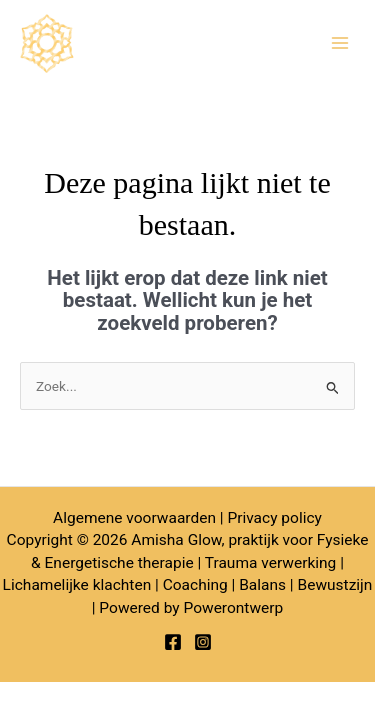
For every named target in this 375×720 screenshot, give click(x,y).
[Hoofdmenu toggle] (340, 43)
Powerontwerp (233, 608)
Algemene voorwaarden (134, 518)
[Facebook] (173, 642)
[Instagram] (203, 642)
